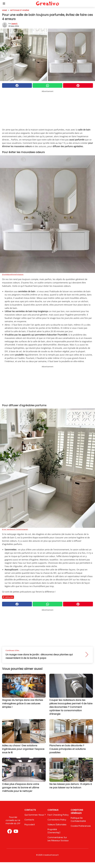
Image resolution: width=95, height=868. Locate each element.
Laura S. (14, 24)
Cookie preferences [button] (81, 826)
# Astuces (8, 597)
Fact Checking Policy (58, 815)
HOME (4, 10)
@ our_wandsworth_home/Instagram (15, 529)
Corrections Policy (57, 820)
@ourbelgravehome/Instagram (13, 274)
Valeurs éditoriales (57, 825)
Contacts (29, 820)
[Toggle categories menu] (4, 3)
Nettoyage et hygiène (20, 10)
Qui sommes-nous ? (35, 815)
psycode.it (30, 825)
